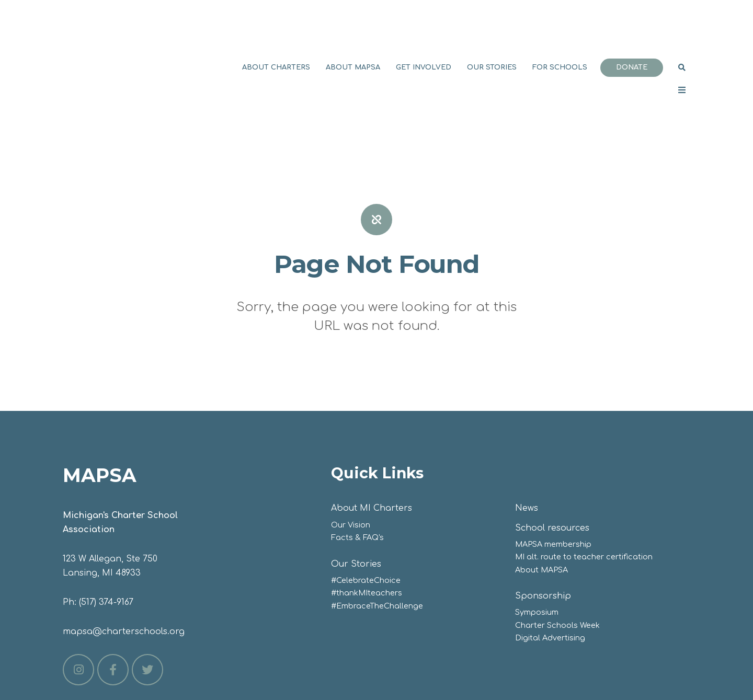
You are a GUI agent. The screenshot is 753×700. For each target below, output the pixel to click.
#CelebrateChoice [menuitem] (366, 498)
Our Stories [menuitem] (492, 26)
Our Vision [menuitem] (351, 442)
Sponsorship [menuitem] (543, 513)
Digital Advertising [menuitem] (550, 555)
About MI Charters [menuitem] (372, 426)
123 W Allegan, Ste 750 (110, 476)
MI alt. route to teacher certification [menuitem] (584, 474)
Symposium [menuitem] (537, 530)
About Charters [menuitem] (276, 26)
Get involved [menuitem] (424, 26)
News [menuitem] (527, 426)
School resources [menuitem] (552, 445)
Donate (632, 26)
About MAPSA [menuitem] (353, 26)
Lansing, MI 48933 (102, 490)
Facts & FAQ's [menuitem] (357, 455)
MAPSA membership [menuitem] (553, 462)
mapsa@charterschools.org (124, 549)
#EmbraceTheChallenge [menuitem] (377, 523)
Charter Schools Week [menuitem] (557, 543)
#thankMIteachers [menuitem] (367, 510)
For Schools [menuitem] (560, 26)
